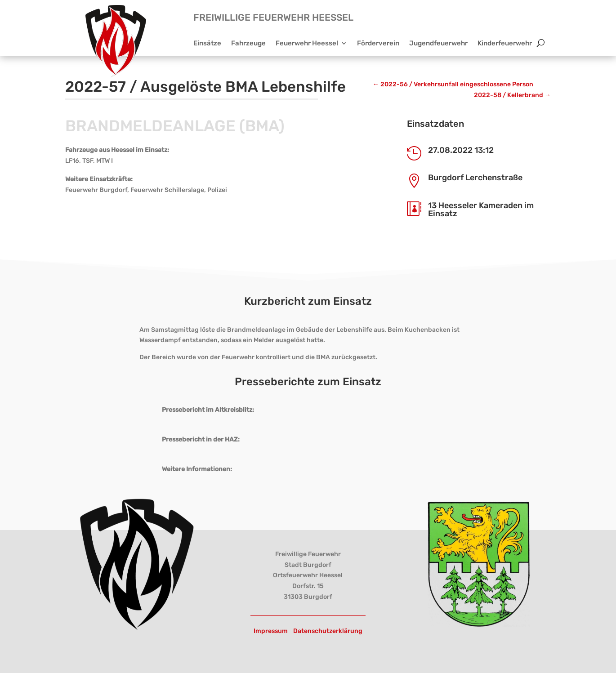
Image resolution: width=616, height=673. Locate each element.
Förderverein (378, 44)
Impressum (271, 631)
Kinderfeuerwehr (505, 44)
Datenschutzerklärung (328, 631)
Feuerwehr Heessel (307, 44)
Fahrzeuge (248, 44)
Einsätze (207, 44)
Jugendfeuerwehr (438, 44)
